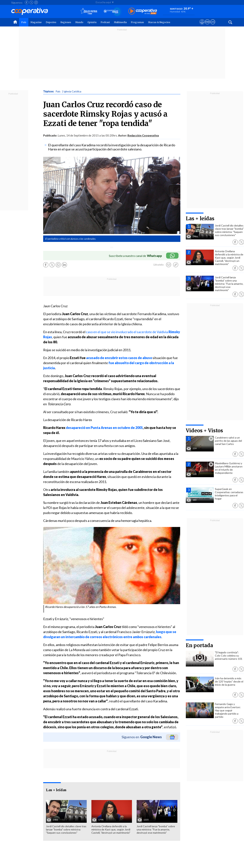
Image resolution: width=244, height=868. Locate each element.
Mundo (79, 22)
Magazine (36, 22)
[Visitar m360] (207, 25)
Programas (137, 22)
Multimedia (120, 22)
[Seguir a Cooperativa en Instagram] (36, 2)
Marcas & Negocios (159, 22)
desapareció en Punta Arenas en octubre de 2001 (104, 428)
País (24, 22)
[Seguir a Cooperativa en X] (31, 2)
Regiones (66, 22)
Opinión (92, 22)
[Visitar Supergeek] (213, 25)
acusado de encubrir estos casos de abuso (119, 358)
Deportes (51, 22)
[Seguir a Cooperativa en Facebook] (27, 2)
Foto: (49, 160)
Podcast (105, 22)
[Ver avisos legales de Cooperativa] (202, 25)
